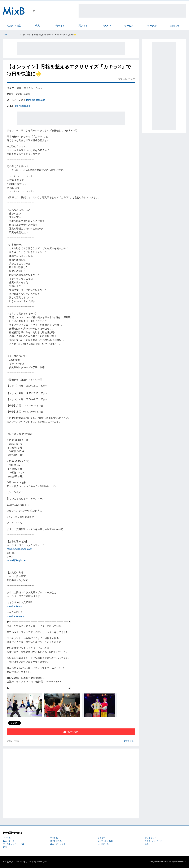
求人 (37, 26)
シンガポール (103, 844)
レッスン (106, 26)
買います (83, 26)
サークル (152, 26)
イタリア (101, 838)
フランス (54, 838)
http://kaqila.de (22, 106)
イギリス (7, 838)
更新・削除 (129, 741)
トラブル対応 (21, 862)
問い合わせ (71, 732)
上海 (147, 844)
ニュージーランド (58, 844)
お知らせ (175, 26)
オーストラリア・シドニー (14, 844)
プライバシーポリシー (37, 862)
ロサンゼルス (56, 841)
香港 (5, 847)
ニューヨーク (9, 841)
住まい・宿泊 (14, 26)
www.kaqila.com (15, 616)
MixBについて (9, 862)
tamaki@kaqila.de (36, 100)
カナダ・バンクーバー (154, 841)
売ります (60, 26)
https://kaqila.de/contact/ (20, 549)
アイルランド (150, 838)
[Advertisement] (132, 11)
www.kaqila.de (14, 606)
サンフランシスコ (105, 841)
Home (5, 35)
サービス (129, 26)
